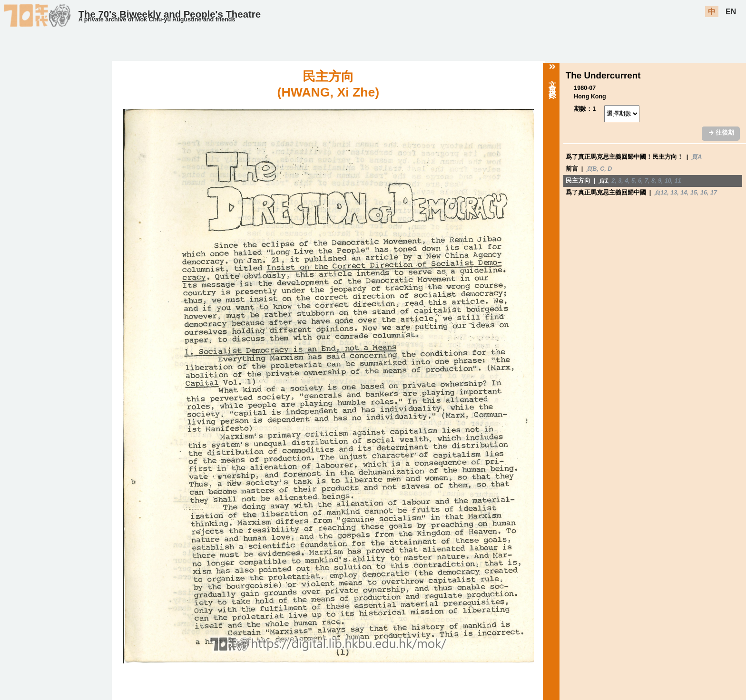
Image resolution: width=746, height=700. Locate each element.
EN (731, 12)
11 (678, 181)
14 (684, 193)
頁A (697, 157)
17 (714, 193)
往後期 (721, 133)
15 (694, 193)
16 (704, 193)
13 (674, 193)
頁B (591, 169)
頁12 (661, 193)
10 (668, 181)
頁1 (603, 181)
